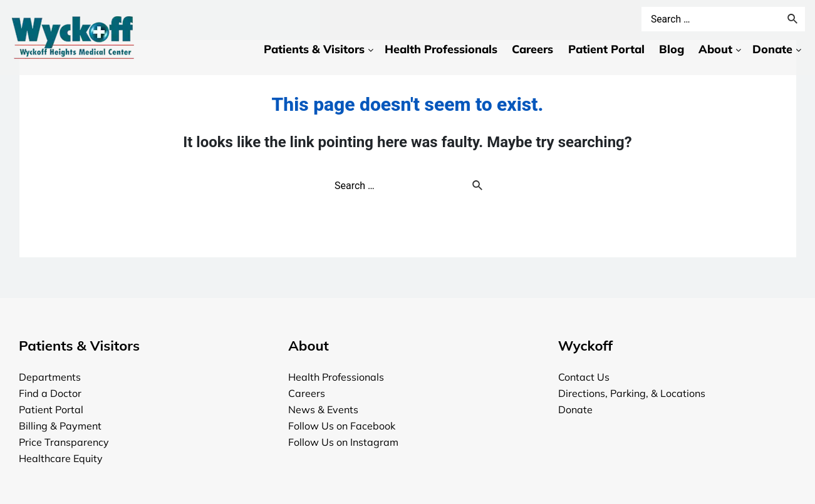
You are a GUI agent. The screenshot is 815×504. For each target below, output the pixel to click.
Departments (50, 377)
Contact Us (584, 377)
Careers (307, 393)
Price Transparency (64, 442)
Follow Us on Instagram (343, 442)
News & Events (323, 409)
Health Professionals (336, 377)
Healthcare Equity (61, 458)
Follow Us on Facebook (342, 426)
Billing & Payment (60, 426)
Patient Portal (51, 409)
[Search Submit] (478, 187)
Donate (575, 409)
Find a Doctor (50, 393)
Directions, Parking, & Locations (632, 393)
